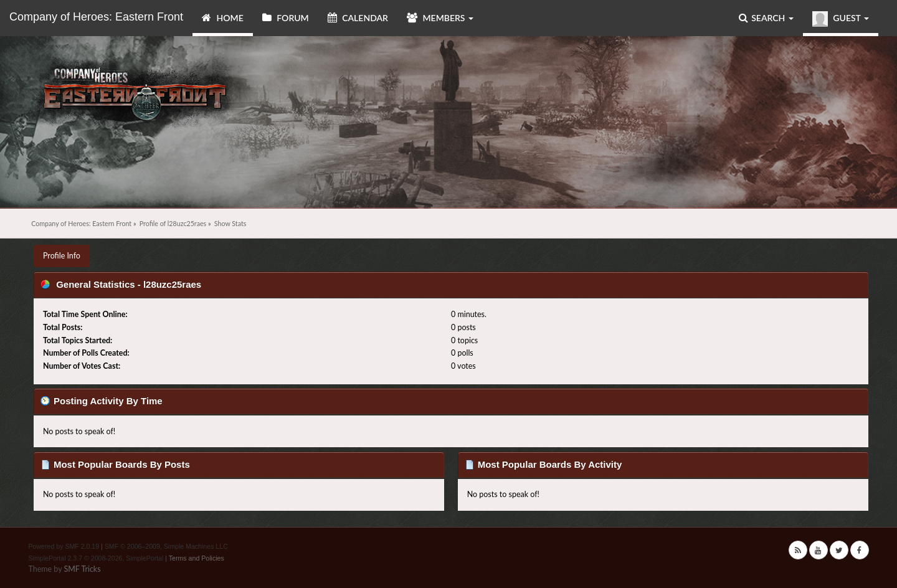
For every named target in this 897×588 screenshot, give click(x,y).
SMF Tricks (82, 569)
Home (223, 18)
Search (766, 18)
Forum (286, 18)
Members (440, 18)
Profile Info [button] (62, 256)
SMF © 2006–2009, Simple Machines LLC (166, 546)
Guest (841, 19)
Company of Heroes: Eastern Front (96, 17)
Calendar (358, 18)
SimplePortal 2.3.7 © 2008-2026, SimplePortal (96, 558)
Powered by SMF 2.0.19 (64, 546)
